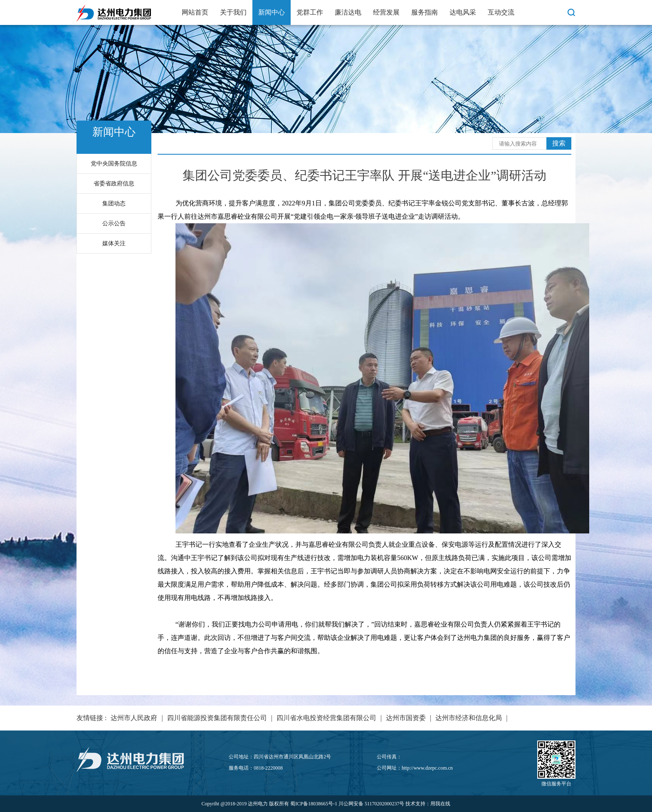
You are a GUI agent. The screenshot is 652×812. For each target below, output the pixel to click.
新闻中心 (272, 12)
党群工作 (310, 12)
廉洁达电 (348, 12)
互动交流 (501, 12)
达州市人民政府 (134, 718)
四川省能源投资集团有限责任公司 (217, 718)
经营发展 (386, 12)
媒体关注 (114, 243)
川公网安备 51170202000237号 (372, 804)
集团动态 (114, 204)
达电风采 (463, 12)
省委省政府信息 (114, 184)
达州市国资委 (406, 718)
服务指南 (425, 12)
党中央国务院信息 (114, 164)
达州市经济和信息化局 (469, 718)
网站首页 (195, 12)
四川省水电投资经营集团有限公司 (326, 718)
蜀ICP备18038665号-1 (314, 804)
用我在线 (440, 804)
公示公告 (114, 223)
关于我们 (233, 12)
